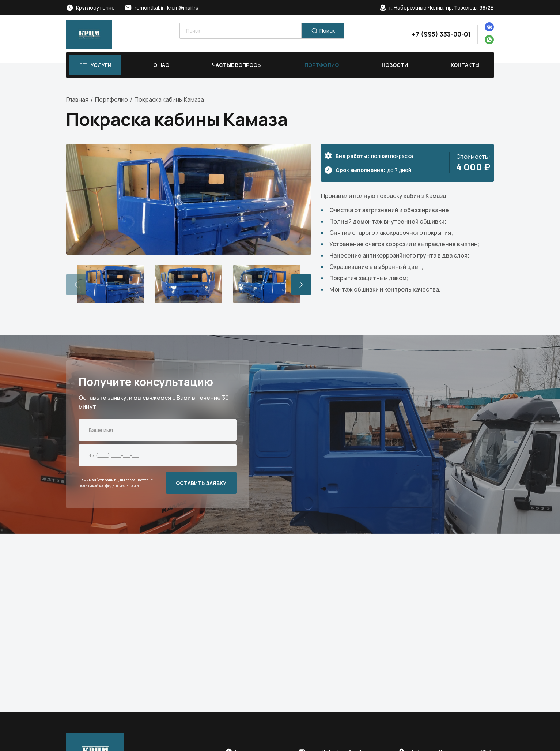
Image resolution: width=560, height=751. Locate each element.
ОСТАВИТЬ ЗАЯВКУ (201, 483)
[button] (301, 285)
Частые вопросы (237, 65)
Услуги (101, 65)
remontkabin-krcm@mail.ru (167, 7)
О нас (161, 65)
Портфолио (322, 65)
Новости (395, 65)
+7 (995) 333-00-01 (441, 34)
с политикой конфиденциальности (116, 483)
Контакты (465, 65)
